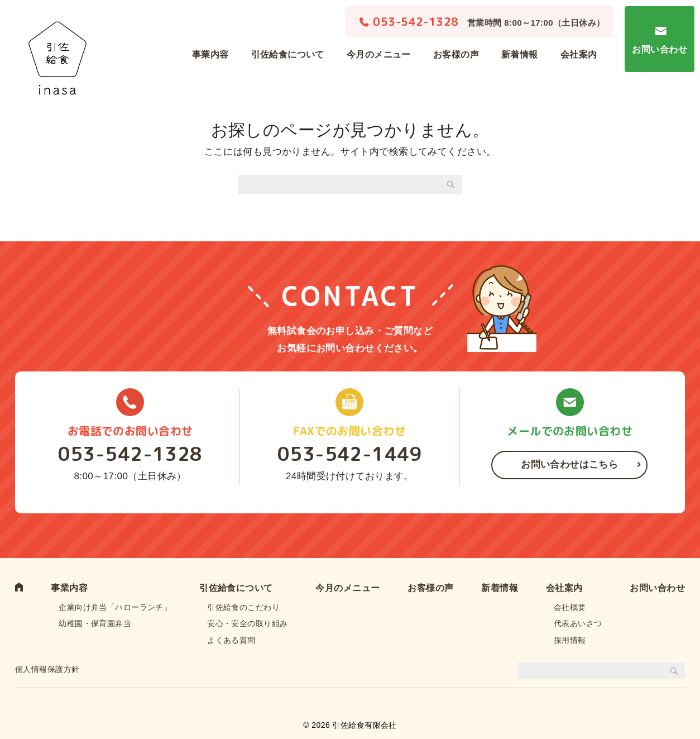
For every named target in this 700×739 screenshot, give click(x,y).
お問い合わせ (660, 49)
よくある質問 (231, 640)
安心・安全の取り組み (247, 623)
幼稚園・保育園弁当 (95, 623)
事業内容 (210, 54)
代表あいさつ (578, 623)
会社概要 (570, 607)
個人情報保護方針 (47, 669)
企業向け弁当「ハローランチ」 (115, 607)
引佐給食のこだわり (243, 607)
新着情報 (520, 54)
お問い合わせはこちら (569, 464)
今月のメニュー (379, 54)
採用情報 (570, 640)
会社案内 (579, 54)
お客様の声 (456, 54)
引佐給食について (288, 54)
